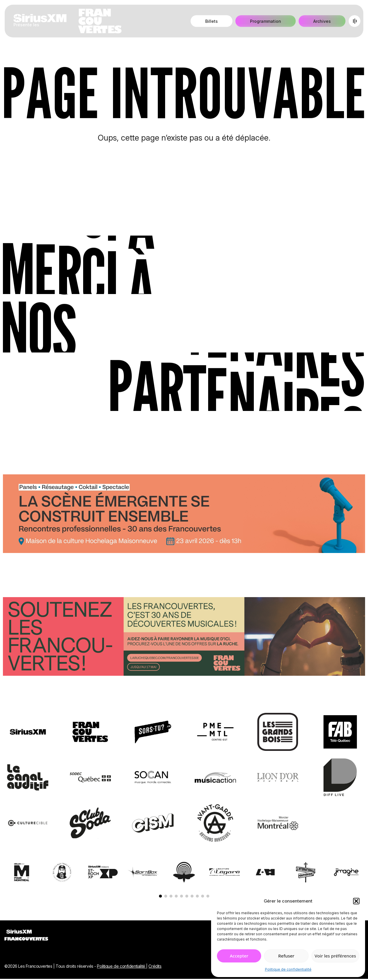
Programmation (266, 21)
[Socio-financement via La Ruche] (184, 637)
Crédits (155, 966)
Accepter (239, 956)
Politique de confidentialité (288, 969)
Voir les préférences (335, 956)
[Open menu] (355, 21)
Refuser (286, 956)
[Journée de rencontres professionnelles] (184, 515)
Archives (322, 21)
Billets (212, 21)
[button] (356, 901)
